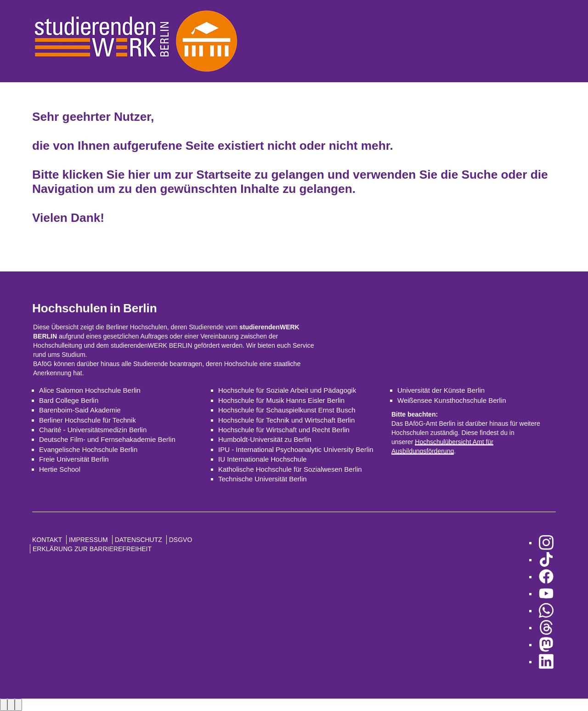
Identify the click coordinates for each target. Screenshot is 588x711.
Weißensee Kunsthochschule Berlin (452, 400)
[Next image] (11, 705)
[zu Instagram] (546, 543)
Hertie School (60, 469)
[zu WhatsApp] (546, 611)
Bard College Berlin (69, 400)
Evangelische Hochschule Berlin (88, 449)
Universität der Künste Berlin (441, 390)
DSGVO (181, 540)
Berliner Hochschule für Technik (88, 420)
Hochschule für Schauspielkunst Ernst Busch (287, 410)
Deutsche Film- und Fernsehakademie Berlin (107, 439)
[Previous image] (4, 705)
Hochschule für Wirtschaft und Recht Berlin (284, 430)
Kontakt (47, 540)
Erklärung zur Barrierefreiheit (92, 549)
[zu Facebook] (546, 577)
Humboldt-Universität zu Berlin (265, 439)
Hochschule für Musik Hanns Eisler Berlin (281, 400)
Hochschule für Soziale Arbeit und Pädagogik (287, 390)
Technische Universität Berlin (263, 479)
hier (139, 175)
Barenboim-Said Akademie (80, 410)
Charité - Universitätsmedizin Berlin (93, 430)
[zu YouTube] (546, 594)
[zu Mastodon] (546, 645)
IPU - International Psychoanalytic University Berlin (296, 449)
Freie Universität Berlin (74, 459)
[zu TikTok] (546, 560)
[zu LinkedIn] (546, 662)
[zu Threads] (546, 628)
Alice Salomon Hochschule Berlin (90, 390)
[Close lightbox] (18, 705)
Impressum (88, 540)
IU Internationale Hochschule (263, 459)
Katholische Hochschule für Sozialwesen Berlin (290, 469)
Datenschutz (139, 540)
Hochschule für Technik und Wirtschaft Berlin (286, 420)
